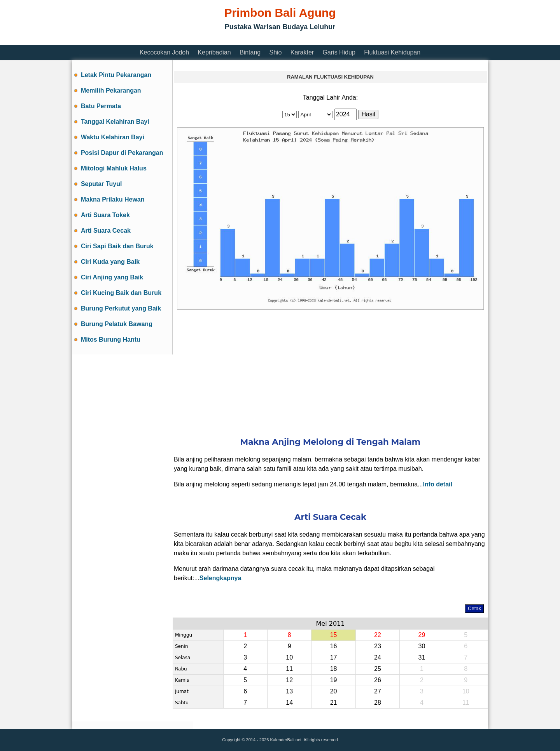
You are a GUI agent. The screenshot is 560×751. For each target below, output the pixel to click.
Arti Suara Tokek (105, 215)
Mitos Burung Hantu (111, 340)
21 (334, 703)
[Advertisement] (213, 40)
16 (334, 646)
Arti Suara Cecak (106, 231)
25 (378, 669)
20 (334, 691)
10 (289, 657)
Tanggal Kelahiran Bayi (115, 122)
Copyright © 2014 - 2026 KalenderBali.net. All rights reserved (280, 740)
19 (334, 680)
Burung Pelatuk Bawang (117, 324)
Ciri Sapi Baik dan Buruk (117, 246)
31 (422, 657)
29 (422, 635)
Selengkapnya (220, 578)
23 (378, 646)
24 (378, 657)
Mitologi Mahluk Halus (114, 168)
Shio (275, 52)
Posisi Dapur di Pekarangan (122, 153)
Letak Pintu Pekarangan (116, 75)
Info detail (437, 484)
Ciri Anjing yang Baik (112, 277)
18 (334, 669)
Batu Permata (101, 106)
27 (378, 691)
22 (378, 635)
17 (334, 657)
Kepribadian (214, 52)
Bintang (250, 52)
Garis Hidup (339, 52)
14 (289, 703)
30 (422, 646)
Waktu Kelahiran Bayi (113, 137)
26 (378, 680)
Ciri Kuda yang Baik (110, 262)
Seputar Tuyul (101, 184)
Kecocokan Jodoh (164, 52)
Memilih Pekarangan (111, 90)
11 (289, 669)
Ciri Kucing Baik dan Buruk (121, 293)
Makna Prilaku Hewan (113, 199)
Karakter (302, 52)
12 (289, 680)
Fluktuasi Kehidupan (392, 52)
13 (289, 691)
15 (334, 635)
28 (378, 703)
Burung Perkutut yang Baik (121, 308)
